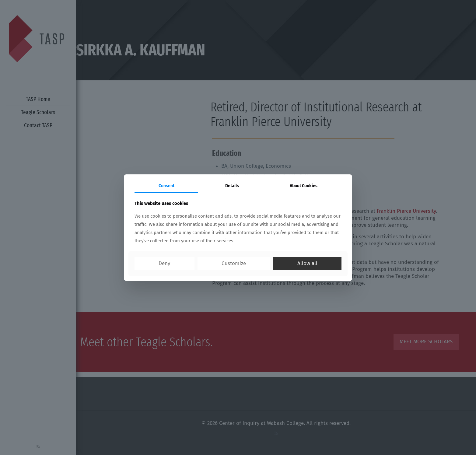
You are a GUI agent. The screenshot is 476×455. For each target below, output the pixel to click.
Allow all (307, 263)
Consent (166, 185)
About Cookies (304, 185)
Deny (164, 263)
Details (232, 185)
